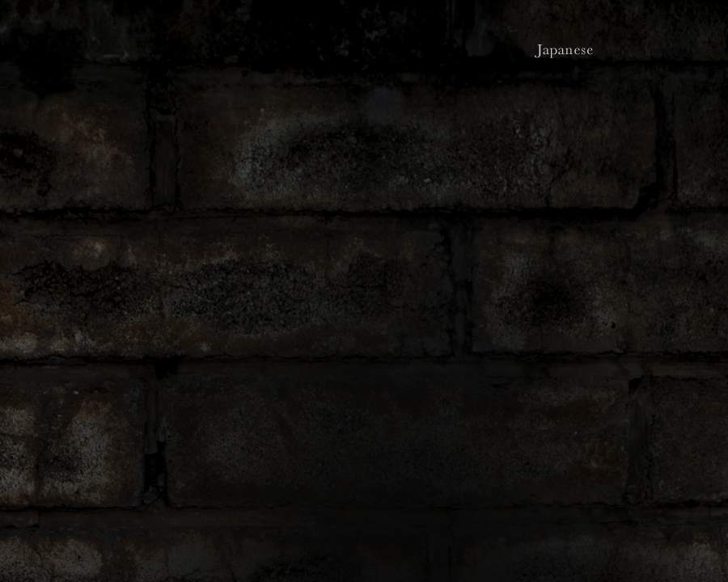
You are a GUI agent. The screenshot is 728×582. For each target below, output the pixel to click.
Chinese (693, 51)
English (631, 51)
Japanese (565, 51)
